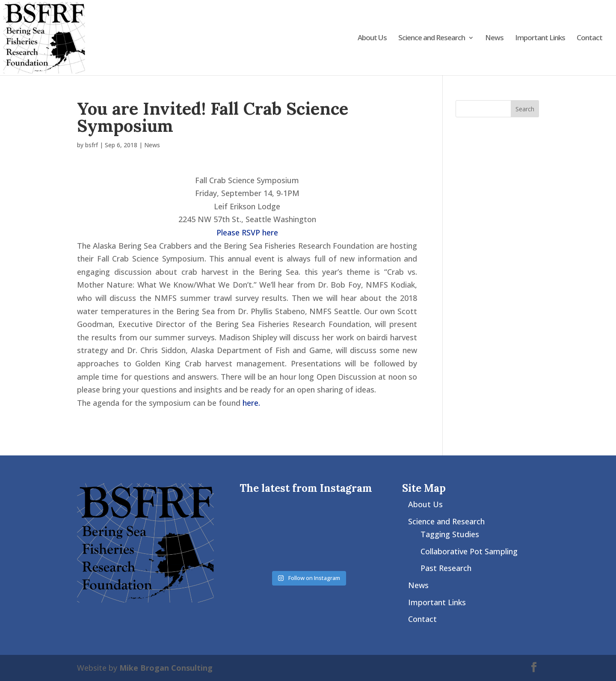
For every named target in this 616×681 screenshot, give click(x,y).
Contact (589, 39)
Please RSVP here (247, 232)
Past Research (446, 568)
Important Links (540, 39)
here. (251, 403)
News (494, 39)
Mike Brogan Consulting (166, 668)
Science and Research (432, 39)
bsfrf (92, 145)
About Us (372, 39)
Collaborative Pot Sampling (469, 551)
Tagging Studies (450, 534)
